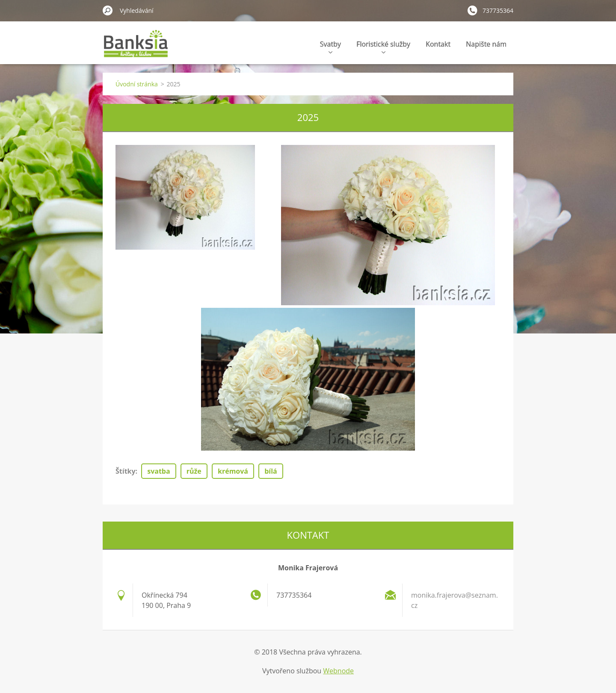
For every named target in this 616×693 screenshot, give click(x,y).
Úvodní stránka (137, 84)
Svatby (330, 46)
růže (194, 471)
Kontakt (438, 44)
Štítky (126, 471)
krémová (233, 471)
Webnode (338, 671)
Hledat (108, 10)
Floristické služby (383, 46)
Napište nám (486, 44)
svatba (158, 471)
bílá (271, 471)
